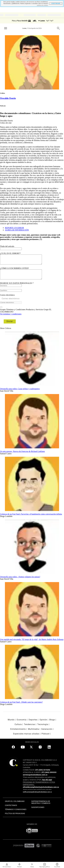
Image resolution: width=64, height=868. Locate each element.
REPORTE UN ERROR (14, 228)
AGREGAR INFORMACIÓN (17, 230)
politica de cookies (42, 5)
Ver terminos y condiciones (11, 318)
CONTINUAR (56, 4)
